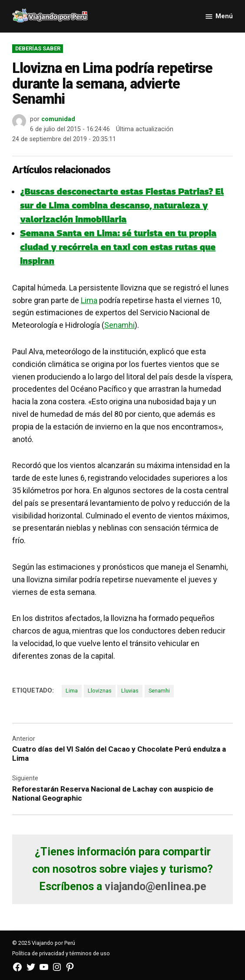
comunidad (58, 119)
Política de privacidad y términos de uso (61, 953)
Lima (89, 300)
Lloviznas (100, 691)
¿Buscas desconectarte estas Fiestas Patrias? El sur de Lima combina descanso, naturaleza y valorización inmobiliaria (122, 205)
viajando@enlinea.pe (156, 886)
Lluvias (130, 691)
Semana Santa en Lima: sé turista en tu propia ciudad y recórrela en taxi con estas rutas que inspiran (118, 247)
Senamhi (119, 325)
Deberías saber (38, 48)
